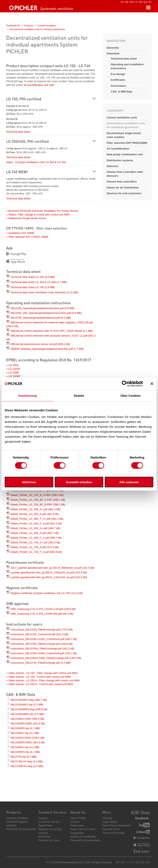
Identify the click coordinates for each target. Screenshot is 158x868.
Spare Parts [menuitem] (45, 825)
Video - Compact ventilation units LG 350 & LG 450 (36, 162)
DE (127, 2)
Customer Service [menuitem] (49, 822)
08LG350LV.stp (25, 733)
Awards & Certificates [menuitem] (83, 837)
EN (132, 2)
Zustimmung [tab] (27, 396)
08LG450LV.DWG (28, 738)
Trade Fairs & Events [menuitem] (83, 829)
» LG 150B (12, 373)
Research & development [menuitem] (85, 840)
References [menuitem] (77, 825)
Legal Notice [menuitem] (110, 822)
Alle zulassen (129, 482)
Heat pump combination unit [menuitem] (125, 154)
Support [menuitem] (43, 818)
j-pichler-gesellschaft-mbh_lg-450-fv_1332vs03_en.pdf (49, 577)
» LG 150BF (13, 376)
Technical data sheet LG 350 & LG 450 (38, 282)
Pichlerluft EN (13, 26)
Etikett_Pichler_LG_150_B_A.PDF (37, 495)
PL (150, 2)
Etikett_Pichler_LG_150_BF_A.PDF (38, 500)
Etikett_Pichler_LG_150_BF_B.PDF (38, 505)
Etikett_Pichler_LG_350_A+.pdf (36, 509)
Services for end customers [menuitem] (124, 193)
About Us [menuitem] (78, 812)
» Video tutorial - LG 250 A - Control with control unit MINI (40, 684)
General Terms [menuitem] (111, 829)
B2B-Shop (140, 812)
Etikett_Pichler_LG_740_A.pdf (35, 547)
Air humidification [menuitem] (118, 149)
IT (136, 2)
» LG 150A (12, 365)
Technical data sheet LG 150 (33, 277)
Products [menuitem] (14, 812)
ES (146, 2)
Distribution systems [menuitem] (120, 160)
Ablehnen (29, 482)
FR (141, 2)
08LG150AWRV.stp (27, 714)
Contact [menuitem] (75, 822)
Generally (113, 48)
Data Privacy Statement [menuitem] (116, 825)
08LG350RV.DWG (28, 724)
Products (29, 26)
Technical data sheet (124, 59)
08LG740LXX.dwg (27, 761)
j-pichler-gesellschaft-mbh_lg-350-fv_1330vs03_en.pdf (49, 573)
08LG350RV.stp (25, 728)
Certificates (118, 80)
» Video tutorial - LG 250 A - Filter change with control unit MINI (43, 680)
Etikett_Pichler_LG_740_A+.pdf (36, 542)
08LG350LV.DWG (28, 719)
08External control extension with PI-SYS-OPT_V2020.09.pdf (52, 331)
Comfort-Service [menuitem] (52, 812)
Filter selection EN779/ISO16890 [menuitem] (127, 143)
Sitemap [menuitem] (107, 818)
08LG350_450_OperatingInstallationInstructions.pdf (46, 313)
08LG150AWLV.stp (27, 705)
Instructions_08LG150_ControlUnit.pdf (39, 634)
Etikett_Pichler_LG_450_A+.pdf (36, 528)
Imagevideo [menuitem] (77, 833)
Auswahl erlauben (79, 482)
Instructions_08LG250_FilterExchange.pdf (42, 644)
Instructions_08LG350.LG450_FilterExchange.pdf (46, 658)
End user (142, 851)
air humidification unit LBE (39, 85)
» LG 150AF (13, 369)
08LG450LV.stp (25, 747)
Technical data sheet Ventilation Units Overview (44, 292)
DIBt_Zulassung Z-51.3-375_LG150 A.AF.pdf (43, 609)
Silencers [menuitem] (113, 166)
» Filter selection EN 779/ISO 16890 (27, 237)
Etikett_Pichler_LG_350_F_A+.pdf (37, 519)
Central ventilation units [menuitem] (122, 118)
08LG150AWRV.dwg (29, 709)
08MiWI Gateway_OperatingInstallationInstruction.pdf (47, 349)
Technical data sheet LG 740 (33, 287)
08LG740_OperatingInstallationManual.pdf (41, 318)
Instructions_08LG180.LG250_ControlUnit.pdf (44, 639)
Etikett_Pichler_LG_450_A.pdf (35, 533)
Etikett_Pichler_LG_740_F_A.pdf (36, 552)
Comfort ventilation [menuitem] (17, 818)
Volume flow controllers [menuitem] (122, 182)
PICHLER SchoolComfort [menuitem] (21, 829)
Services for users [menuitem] (49, 840)
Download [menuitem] (44, 837)
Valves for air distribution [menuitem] (123, 188)
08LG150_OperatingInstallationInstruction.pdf (43, 308)
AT (122, 2)
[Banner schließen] (152, 384)
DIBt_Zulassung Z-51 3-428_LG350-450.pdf (42, 614)
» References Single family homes (26, 218)
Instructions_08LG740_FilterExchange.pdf (41, 663)
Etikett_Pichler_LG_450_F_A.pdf (36, 538)
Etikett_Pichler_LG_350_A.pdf (35, 514)
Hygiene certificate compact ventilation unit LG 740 (47, 593)
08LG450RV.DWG (28, 742)
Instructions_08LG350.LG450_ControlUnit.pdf (44, 653)
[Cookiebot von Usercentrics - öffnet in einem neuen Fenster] (125, 384)
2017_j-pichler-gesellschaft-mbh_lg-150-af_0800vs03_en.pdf (53, 568)
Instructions (118, 86)
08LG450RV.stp (25, 752)
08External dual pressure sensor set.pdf (40, 344)
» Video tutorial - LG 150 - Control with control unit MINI (38, 677)
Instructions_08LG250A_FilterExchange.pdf (43, 649)
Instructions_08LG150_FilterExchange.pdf (42, 630)
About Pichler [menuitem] (78, 818)
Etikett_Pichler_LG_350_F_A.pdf (36, 523)
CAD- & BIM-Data (121, 92)
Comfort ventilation (47, 26)
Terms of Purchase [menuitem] (113, 833)
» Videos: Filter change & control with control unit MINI (38, 215)
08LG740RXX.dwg (27, 766)
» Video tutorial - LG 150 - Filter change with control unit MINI (42, 673)
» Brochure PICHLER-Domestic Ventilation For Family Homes (42, 211)
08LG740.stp (24, 757)
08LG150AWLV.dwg (29, 700)
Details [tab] (79, 396)
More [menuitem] (107, 812)
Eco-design (118, 74)
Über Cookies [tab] (131, 396)
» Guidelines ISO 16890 (20, 233)
